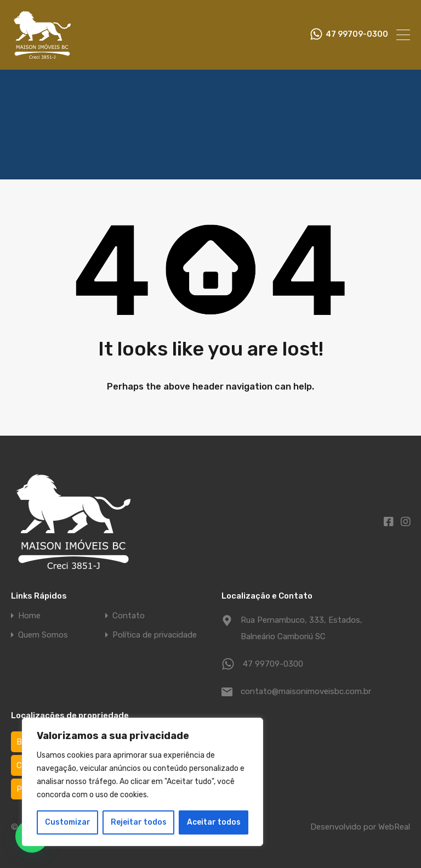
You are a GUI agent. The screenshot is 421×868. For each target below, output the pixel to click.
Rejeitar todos (139, 822)
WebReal (394, 827)
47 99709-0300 (357, 35)
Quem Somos (43, 635)
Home (29, 616)
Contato (129, 616)
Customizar (68, 822)
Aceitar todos (214, 822)
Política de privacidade (155, 635)
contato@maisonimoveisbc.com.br (306, 691)
